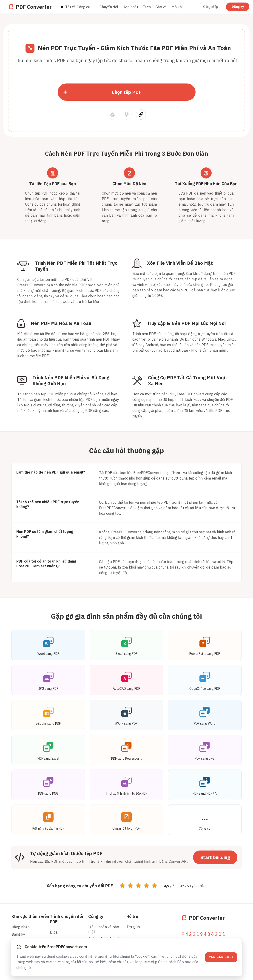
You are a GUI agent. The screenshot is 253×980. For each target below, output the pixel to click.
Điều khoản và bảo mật (104, 929)
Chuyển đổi (109, 7)
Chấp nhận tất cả (221, 957)
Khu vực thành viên (30, 916)
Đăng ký (238, 7)
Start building (215, 857)
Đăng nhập (211, 7)
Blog (54, 932)
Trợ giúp (133, 927)
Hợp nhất (130, 7)
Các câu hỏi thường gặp (126, 450)
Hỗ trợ (132, 916)
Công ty (96, 916)
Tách (147, 7)
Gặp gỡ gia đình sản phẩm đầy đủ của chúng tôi (126, 616)
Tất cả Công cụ (75, 7)
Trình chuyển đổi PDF (67, 919)
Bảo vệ (161, 7)
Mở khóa (179, 7)
